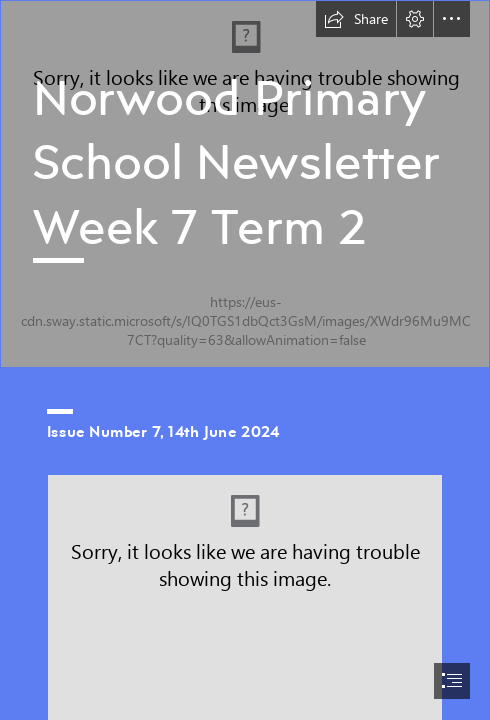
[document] (245, 360)
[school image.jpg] (245, 184)
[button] (356, 19)
